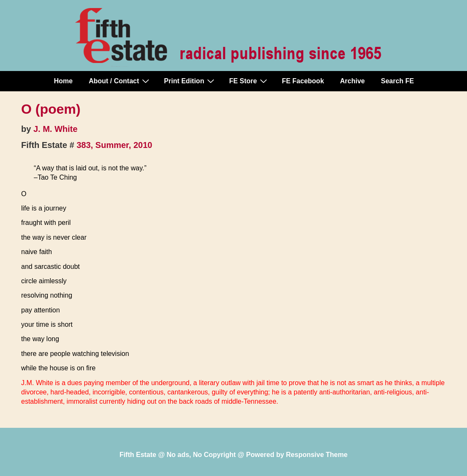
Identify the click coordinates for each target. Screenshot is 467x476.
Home (63, 81)
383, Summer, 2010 (114, 145)
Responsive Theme (317, 455)
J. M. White (55, 129)
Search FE (397, 81)
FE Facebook (303, 81)
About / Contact (120, 81)
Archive (353, 81)
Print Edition (190, 81)
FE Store (249, 81)
